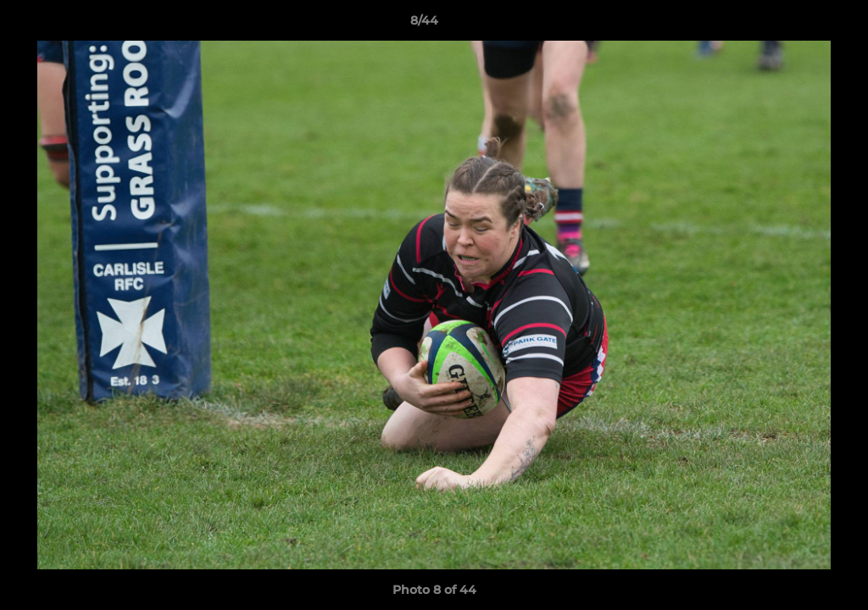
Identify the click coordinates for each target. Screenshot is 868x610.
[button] (797, 25)
